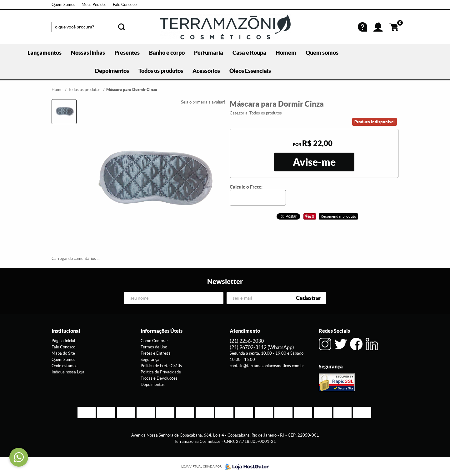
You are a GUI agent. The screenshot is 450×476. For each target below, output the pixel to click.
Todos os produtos (161, 71)
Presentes (127, 53)
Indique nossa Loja (68, 372)
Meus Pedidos (94, 5)
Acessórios (206, 71)
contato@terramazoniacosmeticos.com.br (267, 366)
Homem (286, 53)
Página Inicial (63, 341)
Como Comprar (154, 341)
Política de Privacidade (161, 372)
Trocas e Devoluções (159, 378)
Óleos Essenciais (250, 71)
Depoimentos (112, 71)
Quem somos (322, 53)
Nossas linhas (88, 53)
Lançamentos (45, 53)
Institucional (66, 331)
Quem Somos (63, 5)
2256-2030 (247, 341)
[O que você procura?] (122, 27)
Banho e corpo (167, 53)
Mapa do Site (63, 353)
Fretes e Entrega (156, 353)
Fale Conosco (125, 5)
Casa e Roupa (249, 53)
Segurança (150, 360)
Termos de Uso (154, 347)
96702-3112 (262, 347)
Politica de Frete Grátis (161, 366)
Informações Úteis (162, 331)
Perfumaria (209, 53)
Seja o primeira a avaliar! (203, 102)
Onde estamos (65, 366)
